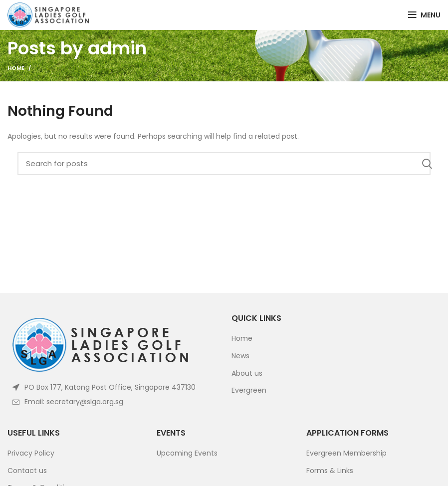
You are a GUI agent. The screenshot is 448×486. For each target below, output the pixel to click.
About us (247, 373)
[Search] (224, 164)
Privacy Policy (31, 453)
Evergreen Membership (346, 453)
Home (16, 68)
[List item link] (112, 402)
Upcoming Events (187, 453)
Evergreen (249, 390)
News (240, 356)
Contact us (27, 471)
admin (117, 48)
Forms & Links (330, 471)
